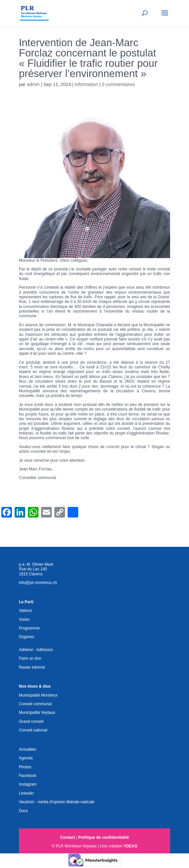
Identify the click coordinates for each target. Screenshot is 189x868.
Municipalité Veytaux (37, 713)
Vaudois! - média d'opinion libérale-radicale (57, 802)
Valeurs (26, 611)
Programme (29, 628)
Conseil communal (35, 704)
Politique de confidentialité (104, 837)
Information (86, 84)
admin (33, 84)
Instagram (28, 784)
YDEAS (130, 846)
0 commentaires (118, 84)
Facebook (28, 776)
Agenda (26, 758)
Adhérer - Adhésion (36, 650)
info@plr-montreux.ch (38, 583)
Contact (67, 837)
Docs (23, 811)
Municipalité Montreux (38, 695)
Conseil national (33, 730)
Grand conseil (31, 722)
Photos (25, 767)
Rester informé (32, 667)
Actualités (28, 749)
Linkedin (26, 793)
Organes (27, 637)
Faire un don (30, 658)
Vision (24, 620)
